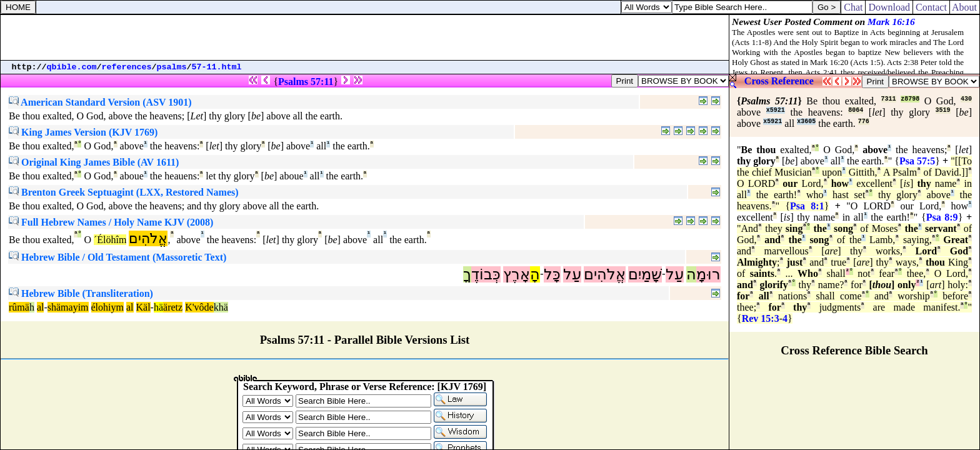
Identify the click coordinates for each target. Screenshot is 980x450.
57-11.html (217, 67)
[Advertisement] (365, 37)
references (127, 67)
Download (889, 7)
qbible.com (72, 67)
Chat (853, 7)
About (965, 7)
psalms (172, 67)
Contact (931, 7)
